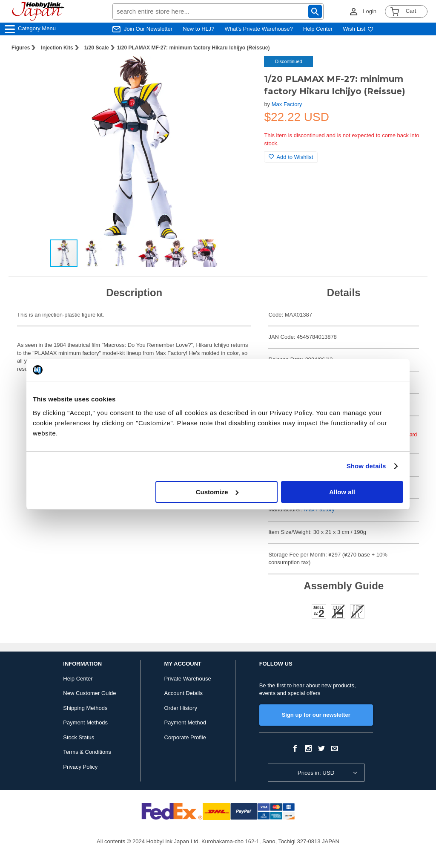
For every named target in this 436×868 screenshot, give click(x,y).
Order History (181, 708)
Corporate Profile (185, 737)
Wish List (358, 29)
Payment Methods (85, 722)
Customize (217, 492)
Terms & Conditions (87, 752)
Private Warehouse (188, 679)
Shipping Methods (85, 708)
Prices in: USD (316, 773)
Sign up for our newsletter (316, 715)
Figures (21, 48)
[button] (240, 72)
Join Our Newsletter (148, 29)
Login (370, 11)
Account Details (184, 693)
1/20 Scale (97, 48)
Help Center (318, 29)
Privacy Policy (80, 767)
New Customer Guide (89, 693)
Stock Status (79, 737)
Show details (366, 466)
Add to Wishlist (291, 157)
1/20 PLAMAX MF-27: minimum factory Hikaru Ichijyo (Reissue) (194, 48)
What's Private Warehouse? (259, 29)
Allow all (342, 492)
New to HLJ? (198, 29)
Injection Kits (57, 48)
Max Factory (287, 104)
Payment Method (185, 722)
